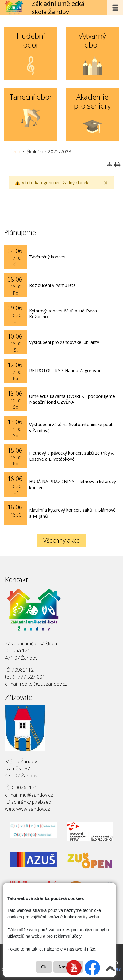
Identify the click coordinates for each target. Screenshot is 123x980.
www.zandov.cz (33, 809)
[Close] (106, 183)
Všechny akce (61, 540)
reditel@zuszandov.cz (44, 684)
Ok (44, 967)
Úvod (15, 152)
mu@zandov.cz (37, 795)
